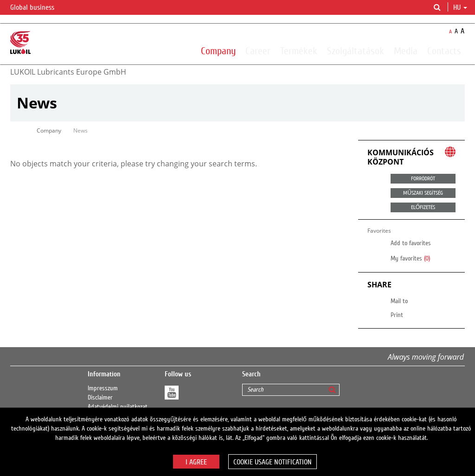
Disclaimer (100, 398)
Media (406, 51)
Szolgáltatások (356, 51)
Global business (38, 8)
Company (218, 51)
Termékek (299, 51)
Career (258, 51)
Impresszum (103, 388)
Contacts (444, 51)
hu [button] (460, 7)
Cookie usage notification (273, 462)
